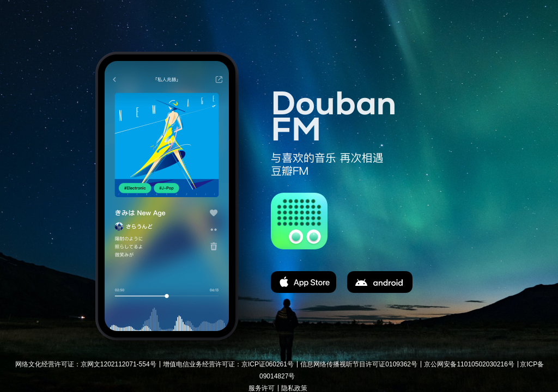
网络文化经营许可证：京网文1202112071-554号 (86, 364)
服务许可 (262, 388)
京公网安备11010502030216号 (469, 364)
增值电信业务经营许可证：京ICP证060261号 (228, 364)
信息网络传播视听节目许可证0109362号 (359, 364)
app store (304, 282)
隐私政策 (294, 388)
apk (380, 282)
